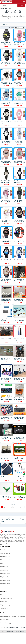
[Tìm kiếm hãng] (9, 5)
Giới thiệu (3, 550)
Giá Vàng (21, 628)
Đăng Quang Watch (19, 632)
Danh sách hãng (4, 567)
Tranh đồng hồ (4, 608)
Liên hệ (2, 587)
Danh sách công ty (5, 570)
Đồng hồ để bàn (4, 602)
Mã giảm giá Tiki (4, 577)
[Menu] (24, 2)
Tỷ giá (9, 628)
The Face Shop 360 (14, 628)
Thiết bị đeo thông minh (6, 598)
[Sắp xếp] (20, 28)
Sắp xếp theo (11, 28)
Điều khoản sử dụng (5, 557)
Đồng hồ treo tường (5, 605)
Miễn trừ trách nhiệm (5, 560)
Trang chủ (2, 9)
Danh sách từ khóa (5, 573)
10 (23, 507)
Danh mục (3, 563)
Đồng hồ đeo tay (8, 9)
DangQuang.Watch (10, 632)
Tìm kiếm (21, 5)
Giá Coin (4, 629)
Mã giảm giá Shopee (5, 584)
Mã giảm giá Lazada (5, 580)
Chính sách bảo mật (5, 553)
